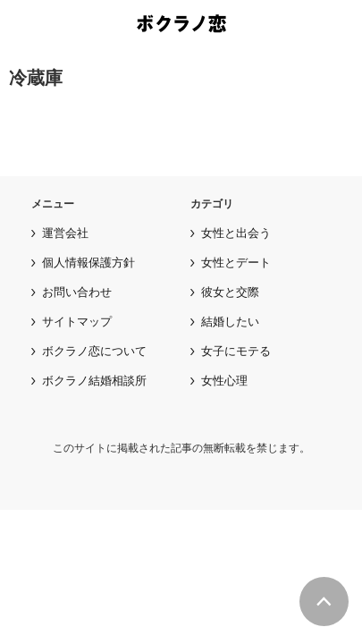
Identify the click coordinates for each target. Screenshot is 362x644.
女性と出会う (236, 233)
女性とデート (236, 263)
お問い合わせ (77, 292)
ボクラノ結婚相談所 (94, 381)
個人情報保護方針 (88, 263)
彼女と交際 (230, 292)
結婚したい (230, 322)
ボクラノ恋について (94, 351)
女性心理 (224, 381)
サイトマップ (77, 322)
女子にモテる (236, 351)
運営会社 (65, 233)
